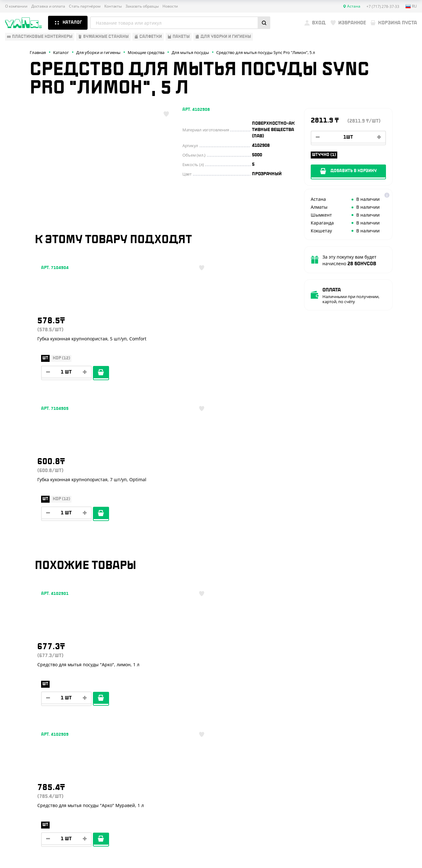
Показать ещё (211, 613)
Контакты (113, 6)
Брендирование (114, 732)
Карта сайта (346, 830)
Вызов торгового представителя (134, 713)
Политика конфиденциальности (365, 825)
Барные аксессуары (28, 695)
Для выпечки (20, 704)
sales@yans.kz (372, 775)
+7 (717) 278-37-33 (373, 681)
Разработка (366, 848)
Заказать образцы (142, 6)
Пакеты (14, 713)
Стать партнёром (85, 6)
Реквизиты (109, 695)
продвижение (371, 853)
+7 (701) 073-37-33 (373, 724)
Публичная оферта (352, 819)
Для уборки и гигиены (30, 722)
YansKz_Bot (364, 752)
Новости (170, 6)
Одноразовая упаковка (33, 667)
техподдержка (390, 848)
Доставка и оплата (48, 6)
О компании (16, 6)
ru (411, 6)
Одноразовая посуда (30, 676)
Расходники (19, 732)
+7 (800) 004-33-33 (374, 703)
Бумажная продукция (31, 685)
